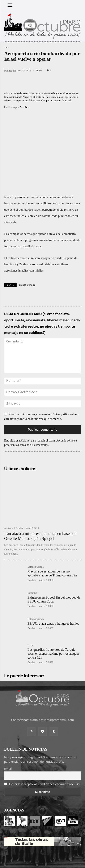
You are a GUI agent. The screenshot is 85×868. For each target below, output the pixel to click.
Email (8, 748)
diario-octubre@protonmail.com (52, 699)
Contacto (58, 851)
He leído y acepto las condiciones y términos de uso (44, 763)
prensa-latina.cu (27, 264)
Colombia (32, 572)
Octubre (24, 107)
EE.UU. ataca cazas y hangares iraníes (53, 602)
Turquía (31, 624)
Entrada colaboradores (35, 851)
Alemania (9, 507)
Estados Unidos (36, 546)
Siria (6, 47)
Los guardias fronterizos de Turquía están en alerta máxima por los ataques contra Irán (53, 632)
